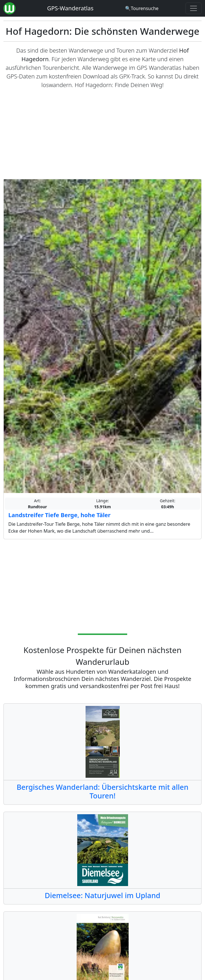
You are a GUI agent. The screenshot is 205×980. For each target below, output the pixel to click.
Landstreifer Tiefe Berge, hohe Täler (59, 515)
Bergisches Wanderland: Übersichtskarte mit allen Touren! (102, 791)
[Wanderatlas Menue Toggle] (194, 8)
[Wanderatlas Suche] (142, 8)
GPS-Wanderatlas (70, 8)
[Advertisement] (102, 134)
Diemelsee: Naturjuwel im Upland (102, 895)
